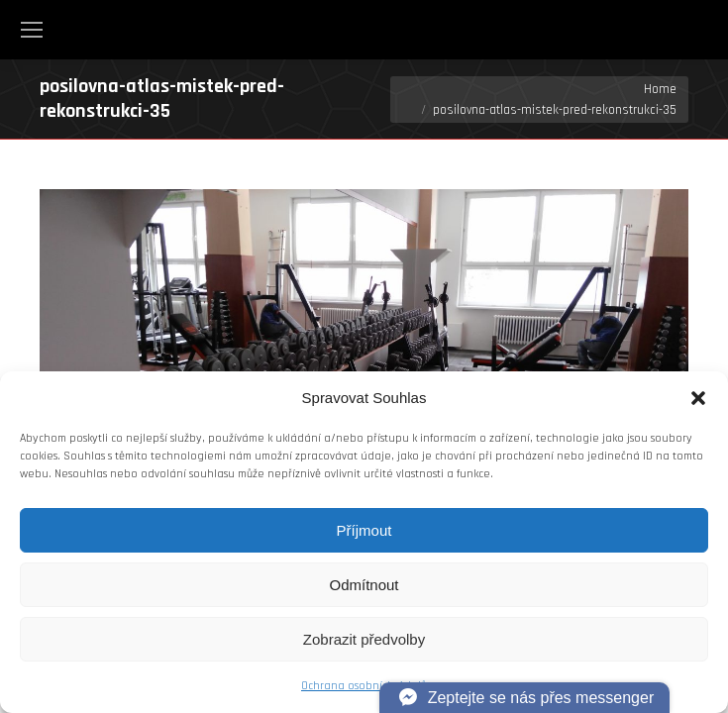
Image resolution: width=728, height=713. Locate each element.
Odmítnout (364, 585)
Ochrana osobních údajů (364, 686)
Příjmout (364, 530)
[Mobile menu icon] (32, 30)
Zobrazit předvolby (364, 639)
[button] (698, 398)
